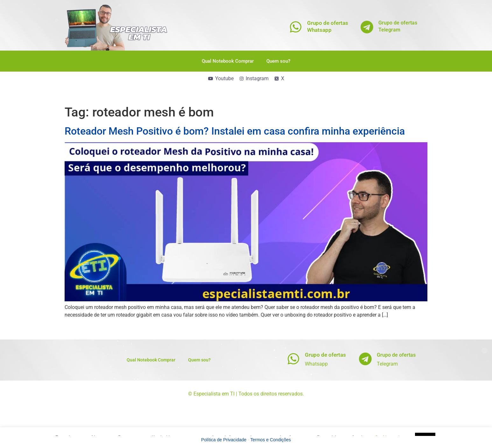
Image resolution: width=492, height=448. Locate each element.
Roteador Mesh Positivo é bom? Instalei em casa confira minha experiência (235, 131)
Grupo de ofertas (325, 355)
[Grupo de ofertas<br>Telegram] (367, 27)
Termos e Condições (271, 440)
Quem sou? (278, 61)
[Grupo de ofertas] (294, 359)
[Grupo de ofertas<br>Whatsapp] (296, 27)
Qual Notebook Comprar (228, 61)
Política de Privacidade (224, 440)
